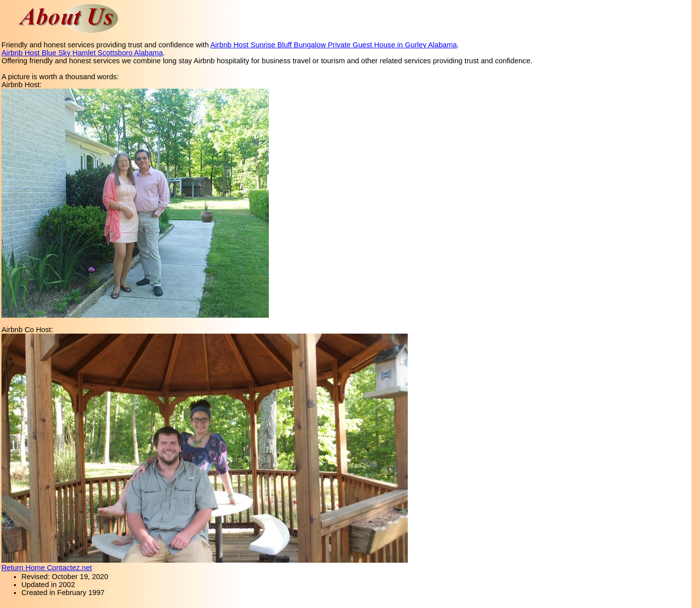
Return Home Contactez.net (47, 568)
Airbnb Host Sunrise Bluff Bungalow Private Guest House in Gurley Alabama (334, 45)
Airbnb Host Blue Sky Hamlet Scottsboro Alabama (82, 53)
